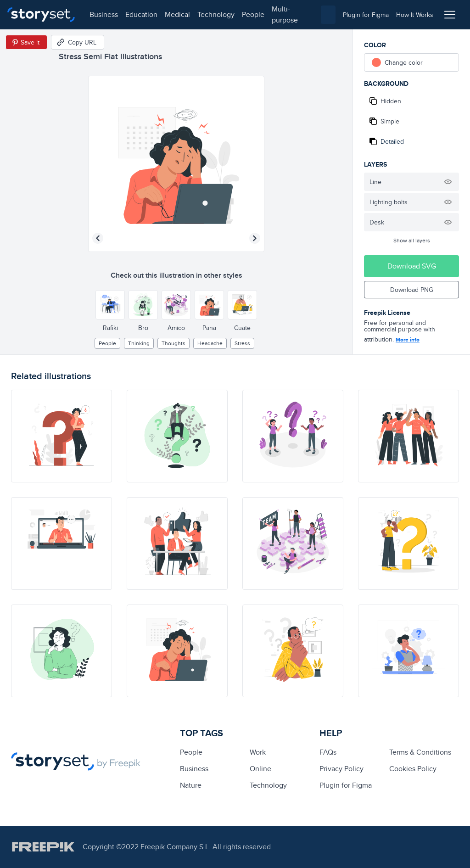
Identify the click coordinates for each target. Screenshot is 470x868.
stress (242, 343)
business (104, 14)
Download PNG (412, 290)
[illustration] (62, 436)
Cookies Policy (413, 769)
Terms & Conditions (420, 752)
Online (260, 769)
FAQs (328, 752)
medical (177, 14)
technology (216, 14)
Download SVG (412, 266)
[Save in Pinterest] (26, 42)
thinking (139, 343)
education (141, 14)
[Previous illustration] (98, 238)
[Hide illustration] (448, 182)
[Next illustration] (255, 238)
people (253, 14)
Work (258, 752)
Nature (191, 785)
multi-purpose (285, 14)
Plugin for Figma (346, 785)
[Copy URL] (78, 42)
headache (210, 343)
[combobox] (328, 15)
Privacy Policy (341, 769)
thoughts (173, 343)
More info (408, 340)
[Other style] (110, 305)
